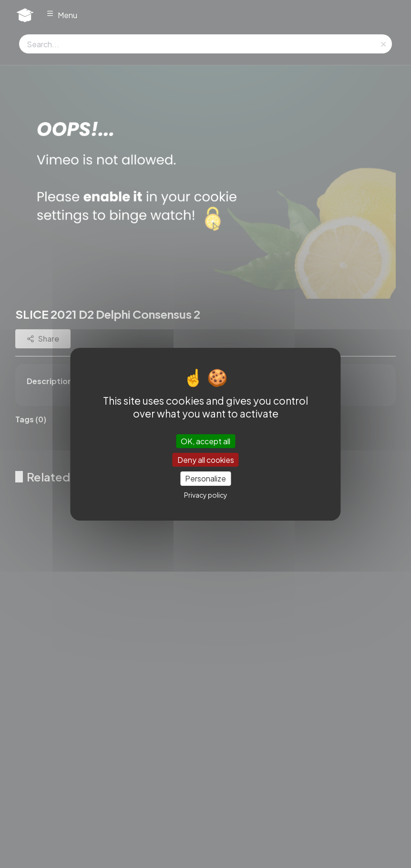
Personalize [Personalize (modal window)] (205, 478)
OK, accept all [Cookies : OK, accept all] (205, 441)
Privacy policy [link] (206, 495)
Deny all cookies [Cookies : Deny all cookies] (206, 460)
